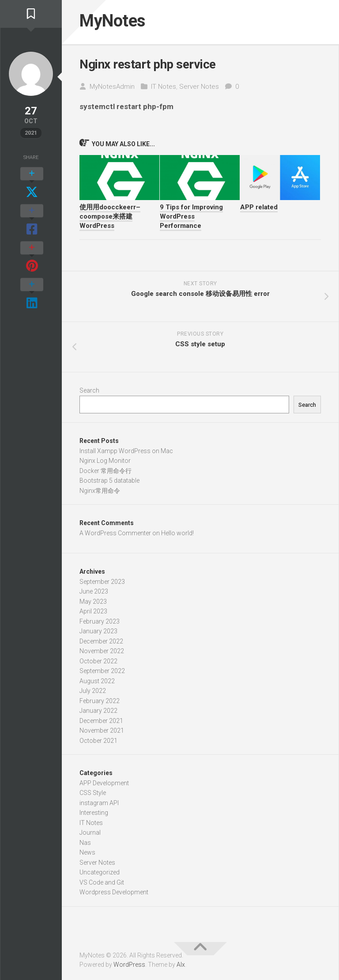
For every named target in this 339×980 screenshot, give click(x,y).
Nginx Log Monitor (105, 463)
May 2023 (93, 603)
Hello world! (177, 535)
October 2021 (98, 742)
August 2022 (97, 683)
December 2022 (101, 643)
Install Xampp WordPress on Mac (126, 453)
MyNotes (117, 22)
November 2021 (102, 733)
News (87, 855)
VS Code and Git (102, 884)
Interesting (94, 815)
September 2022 (102, 673)
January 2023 (98, 633)
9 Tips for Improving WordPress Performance (191, 219)
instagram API (99, 805)
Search (89, 393)
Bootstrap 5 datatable (109, 483)
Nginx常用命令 (100, 492)
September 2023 (102, 583)
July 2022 (93, 693)
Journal (90, 835)
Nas (85, 844)
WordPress (129, 966)
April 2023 (93, 613)
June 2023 (94, 594)
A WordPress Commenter (115, 535)
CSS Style (93, 795)
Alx (181, 966)
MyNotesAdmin (112, 88)
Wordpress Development (114, 894)
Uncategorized (100, 874)
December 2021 (101, 723)
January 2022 (98, 713)
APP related (259, 209)
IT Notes (164, 88)
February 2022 (100, 703)
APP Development (104, 785)
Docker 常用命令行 (105, 473)
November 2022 (102, 653)
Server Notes (199, 88)
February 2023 (100, 623)
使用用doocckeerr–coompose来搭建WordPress (110, 219)
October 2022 (98, 663)
